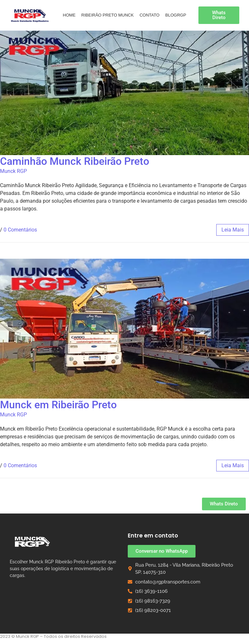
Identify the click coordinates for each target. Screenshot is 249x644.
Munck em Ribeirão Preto (58, 405)
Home (69, 15)
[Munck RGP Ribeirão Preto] (32, 542)
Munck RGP (13, 171)
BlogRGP (176, 15)
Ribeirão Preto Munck (108, 15)
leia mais (233, 230)
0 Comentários (20, 230)
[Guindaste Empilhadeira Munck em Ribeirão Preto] (30, 15)
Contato (149, 15)
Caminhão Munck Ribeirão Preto (75, 161)
